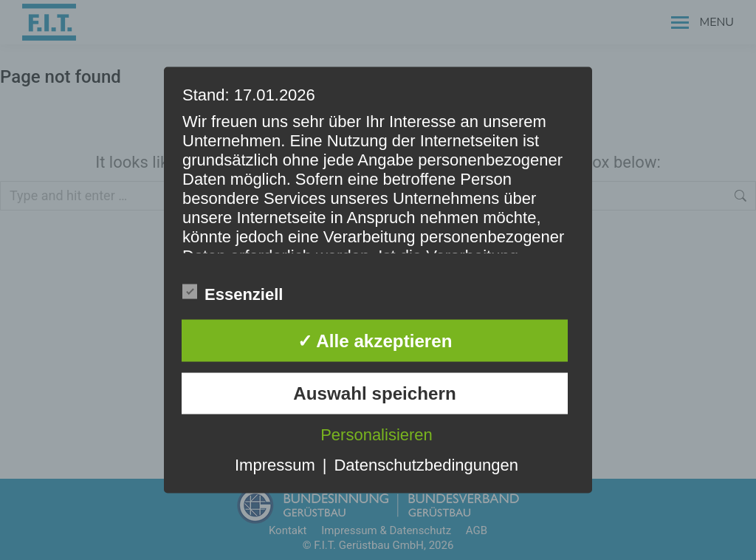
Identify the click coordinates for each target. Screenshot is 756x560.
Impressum (275, 464)
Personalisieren (377, 434)
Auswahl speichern (374, 393)
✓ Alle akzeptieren (375, 340)
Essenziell (233, 293)
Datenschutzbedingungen (426, 464)
